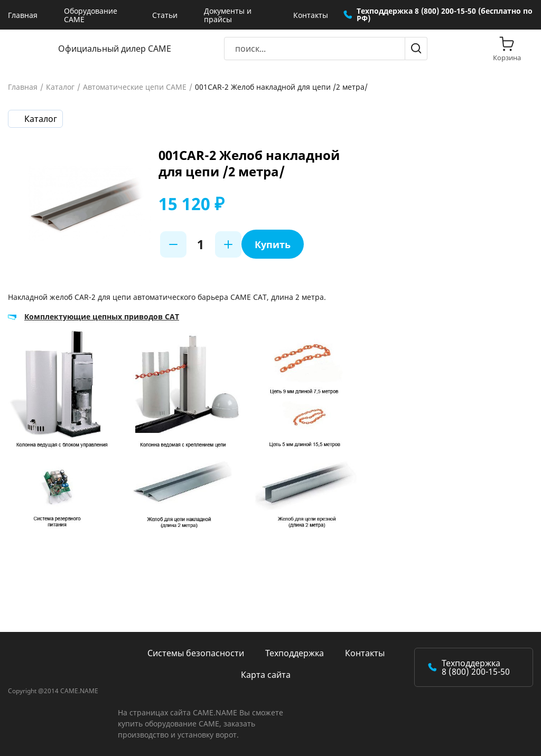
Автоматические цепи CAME (135, 87)
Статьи (165, 15)
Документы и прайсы (228, 15)
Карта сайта (266, 675)
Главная (23, 15)
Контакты (311, 15)
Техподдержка (295, 653)
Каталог (60, 87)
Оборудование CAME (91, 15)
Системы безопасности (196, 653)
